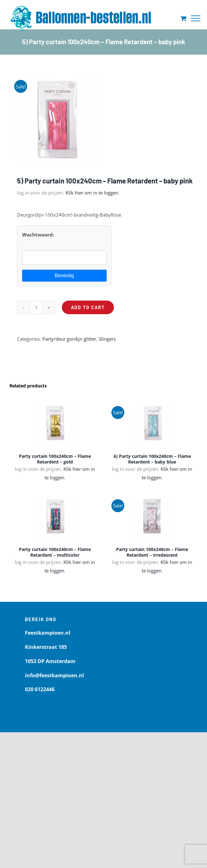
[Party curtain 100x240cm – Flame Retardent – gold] (55, 423)
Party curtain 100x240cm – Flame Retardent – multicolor (55, 552)
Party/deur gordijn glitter (69, 339)
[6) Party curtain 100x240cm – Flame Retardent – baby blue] (152, 423)
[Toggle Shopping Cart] (183, 18)
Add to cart (88, 307)
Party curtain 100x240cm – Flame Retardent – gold (55, 459)
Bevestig (64, 275)
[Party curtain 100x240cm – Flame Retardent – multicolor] (55, 517)
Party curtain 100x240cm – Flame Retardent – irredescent (152, 552)
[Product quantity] (36, 308)
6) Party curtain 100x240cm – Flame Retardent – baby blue (152, 459)
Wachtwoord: (38, 235)
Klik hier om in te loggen (92, 193)
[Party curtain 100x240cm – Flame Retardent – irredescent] (152, 517)
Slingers (107, 339)
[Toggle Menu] (196, 18)
